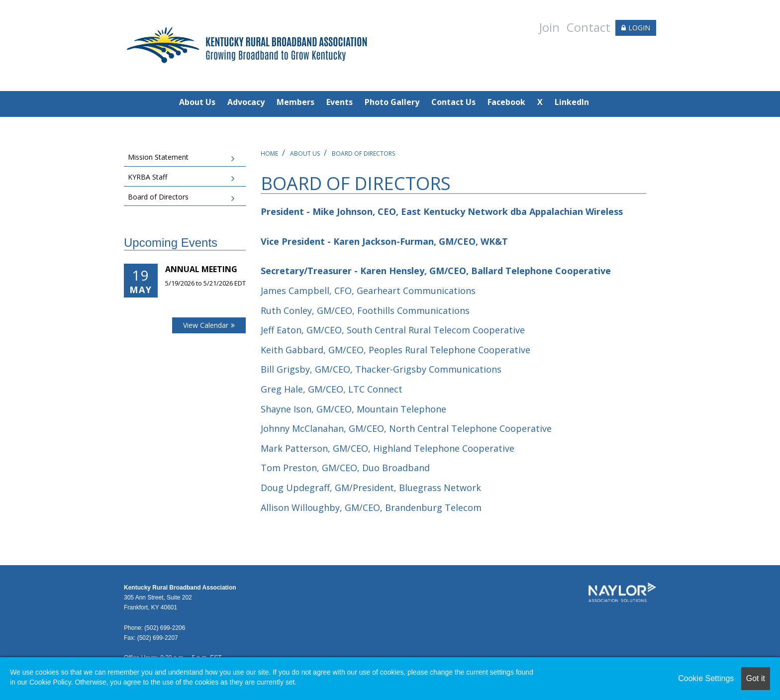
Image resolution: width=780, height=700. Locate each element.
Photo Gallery (392, 102)
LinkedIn (572, 102)
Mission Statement (158, 157)
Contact (588, 27)
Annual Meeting (201, 269)
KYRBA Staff (147, 177)
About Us (197, 102)
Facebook (506, 102)
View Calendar (206, 325)
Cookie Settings (706, 678)
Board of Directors (363, 153)
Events (340, 102)
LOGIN (639, 28)
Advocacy (246, 102)
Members (295, 102)
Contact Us (453, 102)
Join (549, 27)
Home (269, 153)
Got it (756, 678)
